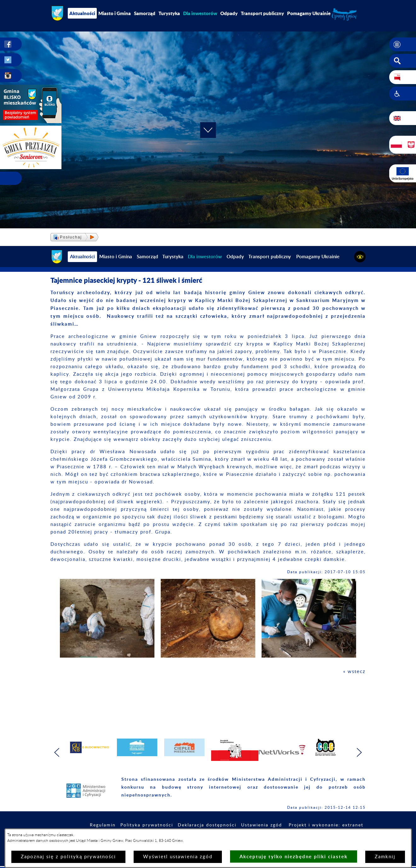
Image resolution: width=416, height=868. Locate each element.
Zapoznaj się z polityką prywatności (68, 857)
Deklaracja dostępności (207, 825)
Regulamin (103, 825)
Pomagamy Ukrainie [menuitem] (309, 13)
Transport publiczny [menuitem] (262, 13)
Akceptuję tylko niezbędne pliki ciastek (294, 857)
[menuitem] (200, 13)
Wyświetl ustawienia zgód (178, 857)
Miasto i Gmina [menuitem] (115, 13)
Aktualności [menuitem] (82, 13)
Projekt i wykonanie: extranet (326, 825)
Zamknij (385, 857)
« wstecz (354, 672)
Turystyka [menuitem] (169, 13)
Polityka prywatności (147, 825)
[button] (403, 44)
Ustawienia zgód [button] (262, 825)
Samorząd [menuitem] (145, 13)
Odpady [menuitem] (229, 13)
